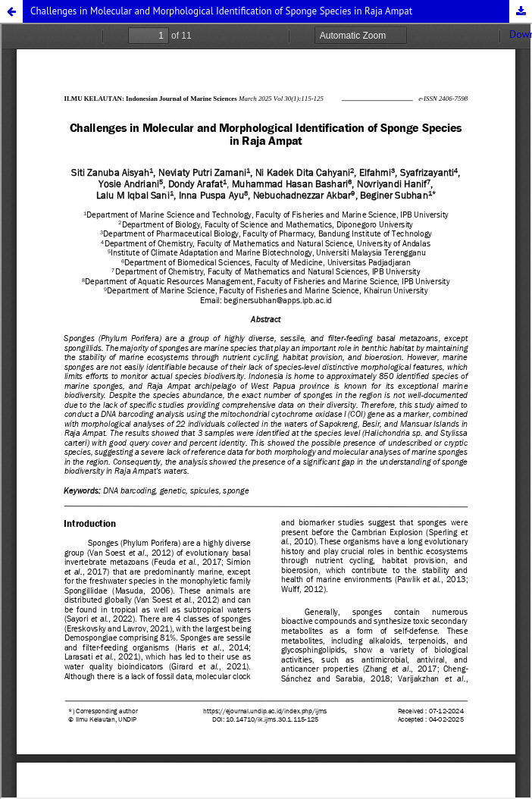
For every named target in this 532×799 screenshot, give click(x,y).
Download (521, 11)
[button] (11, 11)
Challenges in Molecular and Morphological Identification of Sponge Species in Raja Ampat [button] (221, 11)
